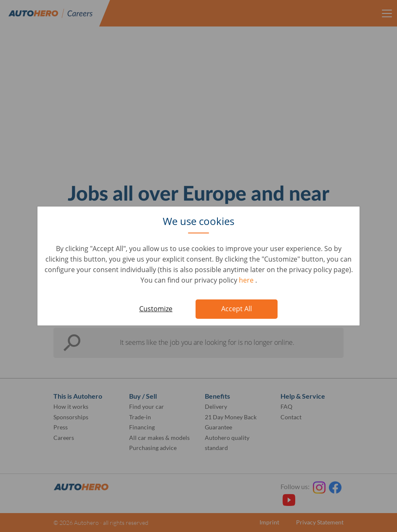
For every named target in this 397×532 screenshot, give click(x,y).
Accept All (237, 309)
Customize (156, 309)
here (247, 280)
